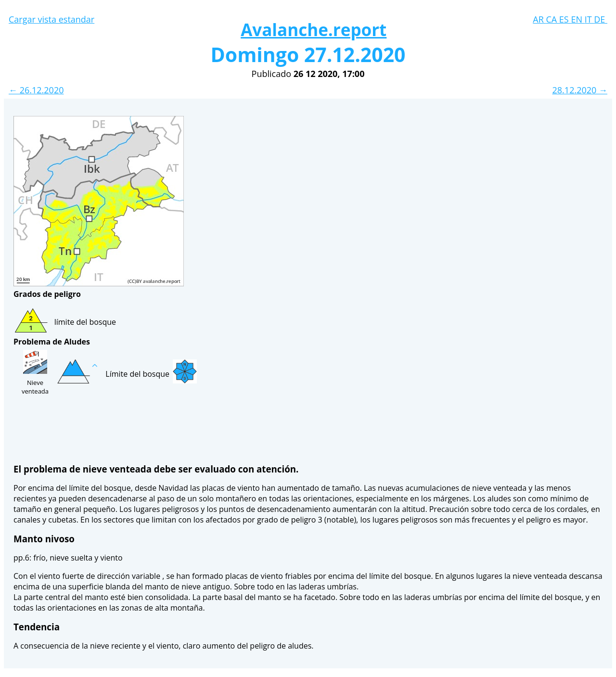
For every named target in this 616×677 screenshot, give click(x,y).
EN (577, 19)
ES (565, 19)
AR (539, 19)
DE (601, 19)
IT (590, 19)
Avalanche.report (314, 30)
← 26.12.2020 (36, 90)
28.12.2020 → (580, 90)
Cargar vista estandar (51, 19)
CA (552, 19)
